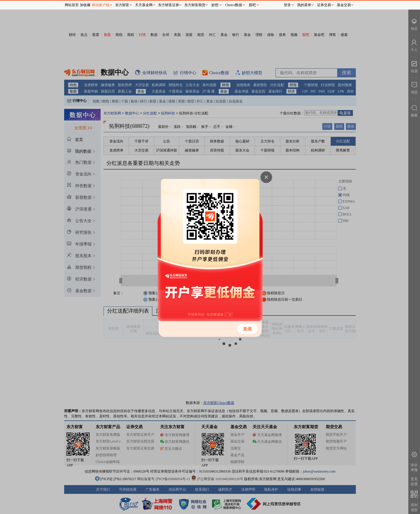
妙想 (215, 5)
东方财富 (122, 5)
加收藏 (85, 5)
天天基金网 (144, 5)
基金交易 (344, 5)
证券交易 (324, 5)
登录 (287, 5)
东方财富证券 (169, 5)
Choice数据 (234, 5)
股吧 (252, 5)
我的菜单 (304, 5)
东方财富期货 (195, 5)
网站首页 (72, 5)
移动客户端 (101, 5)
